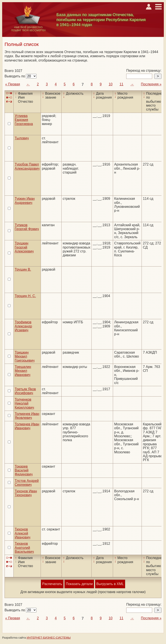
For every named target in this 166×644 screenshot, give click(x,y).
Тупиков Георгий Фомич (27, 227)
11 (121, 84)
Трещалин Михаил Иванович (23, 371)
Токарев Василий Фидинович (24, 470)
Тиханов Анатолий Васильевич (24, 548)
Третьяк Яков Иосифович (25, 391)
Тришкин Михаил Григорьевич (25, 356)
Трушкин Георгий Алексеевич (24, 247)
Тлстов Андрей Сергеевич (27, 483)
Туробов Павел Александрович (27, 166)
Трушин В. (23, 269)
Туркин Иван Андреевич (25, 201)
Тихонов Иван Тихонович (26, 493)
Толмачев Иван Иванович (27, 426)
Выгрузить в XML (110, 584)
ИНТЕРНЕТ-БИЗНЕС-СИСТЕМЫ (49, 638)
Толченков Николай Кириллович (24, 403)
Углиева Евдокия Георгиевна (24, 120)
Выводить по (15, 76)
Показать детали (79, 584)
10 (111, 84)
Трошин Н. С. (25, 296)
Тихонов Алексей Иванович (22, 533)
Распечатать (52, 584)
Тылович (22, 138)
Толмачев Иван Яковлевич (27, 416)
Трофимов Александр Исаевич (23, 326)
